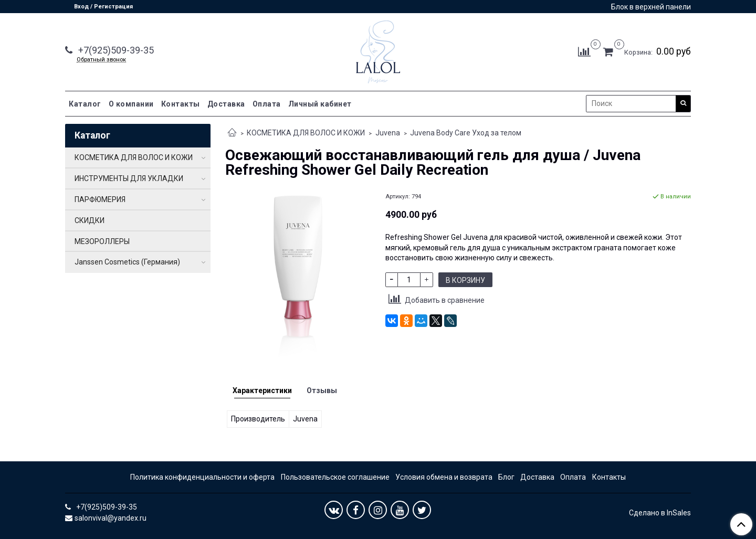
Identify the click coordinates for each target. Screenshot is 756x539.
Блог (506, 477)
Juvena (388, 133)
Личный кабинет (320, 104)
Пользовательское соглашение (335, 477)
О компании (131, 104)
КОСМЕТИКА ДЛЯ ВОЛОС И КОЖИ (306, 133)
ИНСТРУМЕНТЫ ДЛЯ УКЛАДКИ (129, 178)
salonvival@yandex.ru (111, 518)
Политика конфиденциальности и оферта (202, 477)
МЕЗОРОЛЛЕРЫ (102, 241)
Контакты (181, 104)
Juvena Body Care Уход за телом (466, 133)
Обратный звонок (101, 60)
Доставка (226, 104)
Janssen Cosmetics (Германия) (127, 262)
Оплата (267, 104)
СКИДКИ (90, 220)
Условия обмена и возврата (444, 477)
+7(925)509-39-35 (115, 50)
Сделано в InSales (660, 513)
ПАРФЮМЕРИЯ (100, 199)
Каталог (85, 104)
